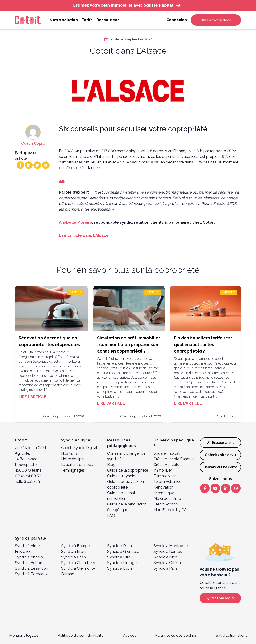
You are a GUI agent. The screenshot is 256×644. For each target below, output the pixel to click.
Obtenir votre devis (216, 20)
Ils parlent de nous (77, 465)
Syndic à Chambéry (78, 563)
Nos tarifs (69, 453)
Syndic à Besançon (31, 568)
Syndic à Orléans (168, 563)
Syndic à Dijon (120, 546)
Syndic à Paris (165, 568)
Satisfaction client (231, 635)
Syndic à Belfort (29, 563)
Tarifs (87, 20)
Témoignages (73, 470)
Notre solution (64, 20)
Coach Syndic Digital (79, 448)
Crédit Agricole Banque (173, 459)
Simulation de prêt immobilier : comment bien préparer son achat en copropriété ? (129, 344)
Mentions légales (24, 635)
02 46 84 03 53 (28, 476)
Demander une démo (220, 467)
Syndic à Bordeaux (31, 574)
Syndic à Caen (73, 557)
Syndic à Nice (165, 557)
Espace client (221, 443)
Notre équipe (72, 459)
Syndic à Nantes (168, 551)
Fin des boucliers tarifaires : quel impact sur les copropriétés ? (203, 344)
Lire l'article (33, 397)
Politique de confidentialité (81, 635)
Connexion (177, 20)
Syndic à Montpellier (171, 546)
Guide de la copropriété (128, 470)
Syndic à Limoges (123, 563)
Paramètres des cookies (176, 635)
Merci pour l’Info (167, 499)
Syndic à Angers (29, 557)
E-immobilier (165, 476)
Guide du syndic (121, 476)
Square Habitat (167, 453)
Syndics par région (221, 598)
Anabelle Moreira (76, 222)
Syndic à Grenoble (123, 551)
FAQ (111, 515)
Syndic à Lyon (120, 568)
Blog (111, 465)
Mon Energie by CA (170, 510)
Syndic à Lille (119, 557)
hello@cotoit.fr (28, 482)
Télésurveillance (167, 482)
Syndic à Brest (74, 551)
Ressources (108, 20)
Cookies (129, 635)
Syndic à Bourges (76, 546)
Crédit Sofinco (166, 504)
